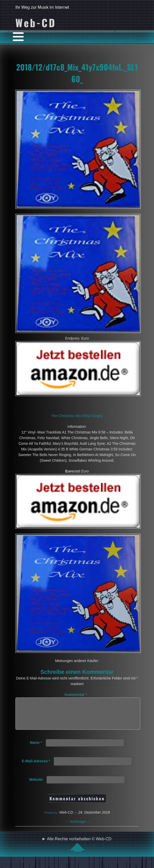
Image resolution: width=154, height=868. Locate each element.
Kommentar (76, 695)
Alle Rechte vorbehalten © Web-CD (79, 850)
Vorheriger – (77, 828)
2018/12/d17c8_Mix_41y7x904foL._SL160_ (77, 73)
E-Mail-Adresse (36, 767)
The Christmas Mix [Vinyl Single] (77, 416)
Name (36, 749)
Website (36, 786)
